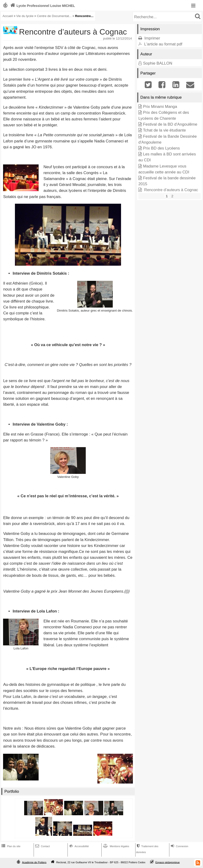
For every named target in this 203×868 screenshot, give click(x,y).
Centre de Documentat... (54, 16)
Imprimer (152, 38)
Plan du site (10, 846)
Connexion (179, 846)
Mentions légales (116, 846)
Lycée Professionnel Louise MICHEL (42, 6)
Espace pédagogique (168, 862)
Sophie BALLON (158, 63)
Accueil (8, 16)
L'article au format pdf (163, 44)
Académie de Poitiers (34, 862)
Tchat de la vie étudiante (165, 130)
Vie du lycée (25, 16)
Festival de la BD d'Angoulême (170, 124)
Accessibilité (79, 846)
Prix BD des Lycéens (161, 148)
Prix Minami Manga (160, 107)
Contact (42, 846)
